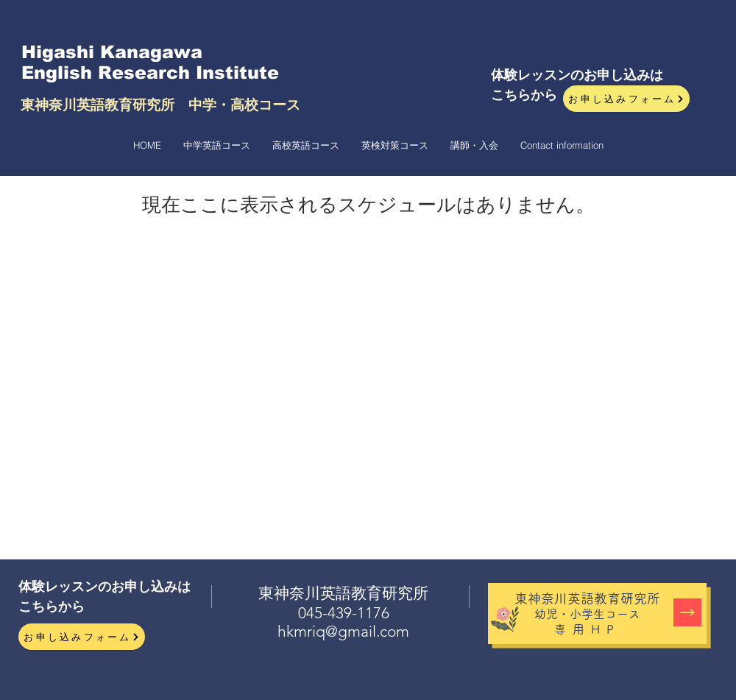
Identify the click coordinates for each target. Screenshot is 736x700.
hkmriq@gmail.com (343, 631)
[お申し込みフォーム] (626, 99)
